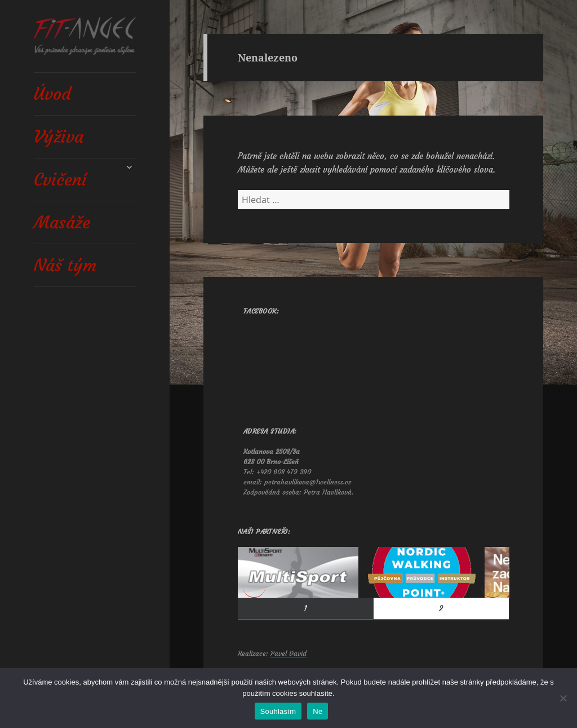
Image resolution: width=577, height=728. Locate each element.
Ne (318, 711)
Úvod (52, 94)
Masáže (62, 222)
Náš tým (65, 265)
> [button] (492, 586)
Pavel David (288, 653)
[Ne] (563, 698)
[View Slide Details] (298, 572)
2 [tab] (441, 608)
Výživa (59, 137)
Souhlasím (278, 711)
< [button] (254, 586)
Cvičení (60, 180)
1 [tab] (305, 608)
